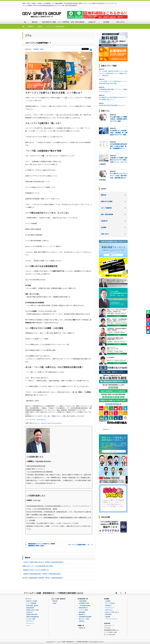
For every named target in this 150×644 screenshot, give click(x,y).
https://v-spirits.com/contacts (51, 423)
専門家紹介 (108, 605)
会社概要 (104, 227)
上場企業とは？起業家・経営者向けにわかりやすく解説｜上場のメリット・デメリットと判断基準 (113, 161)
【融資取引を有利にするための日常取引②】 (36, 570)
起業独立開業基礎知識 (33, 617)
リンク (28, 626)
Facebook (106, 429)
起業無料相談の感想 (32, 614)
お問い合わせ (105, 234)
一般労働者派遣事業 (85, 605)
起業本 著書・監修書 (32, 605)
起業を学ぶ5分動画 (107, 201)
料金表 (54, 603)
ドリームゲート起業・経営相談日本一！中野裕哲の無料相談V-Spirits (73, 642)
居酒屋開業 (82, 612)
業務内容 (104, 195)
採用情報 (108, 617)
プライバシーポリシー (111, 619)
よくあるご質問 (31, 619)
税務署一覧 (82, 628)
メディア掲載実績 (106, 208)
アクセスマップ (110, 608)
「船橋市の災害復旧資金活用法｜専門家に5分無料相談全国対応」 (42, 574)
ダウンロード (30, 621)
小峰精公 (40, 26)
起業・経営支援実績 (107, 214)
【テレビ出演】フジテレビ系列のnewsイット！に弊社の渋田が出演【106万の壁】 (113, 82)
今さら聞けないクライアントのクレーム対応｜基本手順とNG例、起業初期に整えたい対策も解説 (113, 177)
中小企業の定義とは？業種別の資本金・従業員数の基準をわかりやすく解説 (119, 119)
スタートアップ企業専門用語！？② (79, 545)
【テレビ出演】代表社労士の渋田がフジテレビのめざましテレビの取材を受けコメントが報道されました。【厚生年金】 (113, 73)
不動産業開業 (83, 601)
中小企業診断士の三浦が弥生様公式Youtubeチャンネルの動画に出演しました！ (113, 98)
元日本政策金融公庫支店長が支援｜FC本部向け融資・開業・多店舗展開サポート (119, 146)
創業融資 (31, 26)
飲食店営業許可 (83, 608)
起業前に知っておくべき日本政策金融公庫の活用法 (38, 566)
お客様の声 (104, 221)
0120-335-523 (41, 420)
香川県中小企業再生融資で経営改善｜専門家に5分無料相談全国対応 (43, 578)
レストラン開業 (83, 610)
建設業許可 (82, 614)
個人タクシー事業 (84, 619)
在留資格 (81, 621)
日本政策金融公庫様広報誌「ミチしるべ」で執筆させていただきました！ (113, 90)
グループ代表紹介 (110, 603)
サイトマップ (30, 623)
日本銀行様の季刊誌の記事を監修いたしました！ (113, 105)
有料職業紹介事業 (84, 603)
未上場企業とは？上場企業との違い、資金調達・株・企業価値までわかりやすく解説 (119, 133)
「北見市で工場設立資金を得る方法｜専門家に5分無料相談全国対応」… (44, 562)
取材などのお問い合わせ (112, 612)
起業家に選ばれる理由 (33, 610)
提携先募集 (108, 614)
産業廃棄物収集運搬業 (85, 617)
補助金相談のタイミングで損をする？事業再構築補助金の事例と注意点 (42, 545)
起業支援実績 (30, 608)
